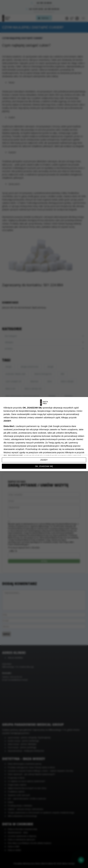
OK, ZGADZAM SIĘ (44, 466)
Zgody (44, 460)
